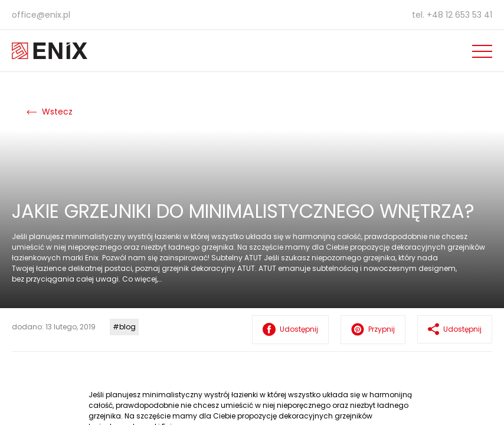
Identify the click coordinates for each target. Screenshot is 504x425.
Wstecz (50, 112)
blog (127, 327)
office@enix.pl (41, 15)
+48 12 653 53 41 (459, 15)
